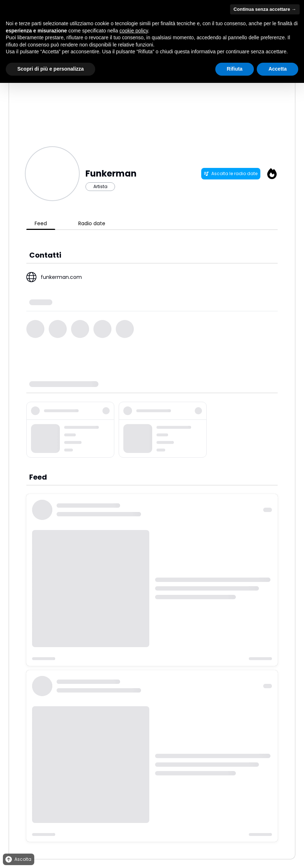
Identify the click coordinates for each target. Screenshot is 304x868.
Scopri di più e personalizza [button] (50, 69)
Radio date (92, 223)
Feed (41, 223)
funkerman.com (61, 277)
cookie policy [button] (134, 31)
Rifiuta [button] (235, 69)
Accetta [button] (277, 69)
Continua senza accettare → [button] (265, 9)
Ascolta (18, 860)
